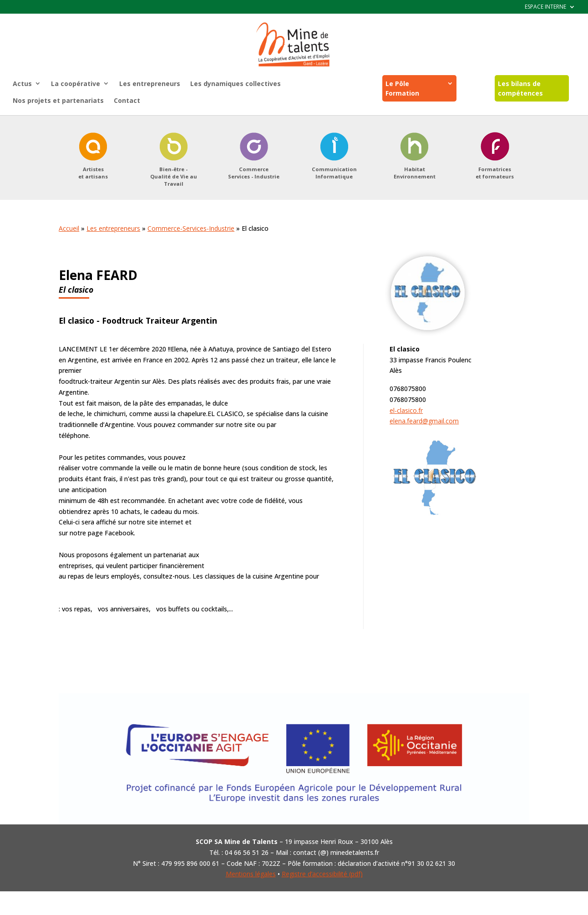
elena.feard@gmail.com (424, 421)
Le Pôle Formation (402, 88)
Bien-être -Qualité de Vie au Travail (174, 176)
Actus (22, 84)
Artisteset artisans (93, 173)
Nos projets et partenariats (58, 100)
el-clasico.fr (406, 410)
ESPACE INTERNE (545, 7)
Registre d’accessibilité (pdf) (322, 874)
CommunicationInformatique (334, 173)
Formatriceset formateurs (495, 173)
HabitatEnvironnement (415, 173)
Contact (127, 100)
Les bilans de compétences (520, 88)
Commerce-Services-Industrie (191, 228)
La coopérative (76, 84)
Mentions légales (251, 874)
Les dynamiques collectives (236, 84)
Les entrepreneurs (150, 84)
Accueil (69, 228)
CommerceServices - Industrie (254, 173)
